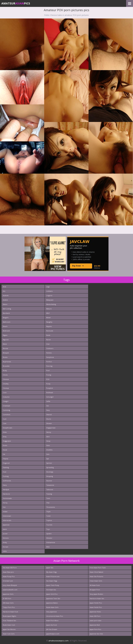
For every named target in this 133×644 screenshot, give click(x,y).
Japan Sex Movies (9, 629)
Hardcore (6, 494)
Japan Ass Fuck (52, 625)
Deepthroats (8, 428)
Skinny (49, 432)
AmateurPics (16, 3)
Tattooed (50, 489)
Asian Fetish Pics (96, 607)
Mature (49, 309)
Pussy (48, 384)
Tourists (49, 525)
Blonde (6, 348)
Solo (48, 454)
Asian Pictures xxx (53, 576)
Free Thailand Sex (9, 621)
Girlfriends (7, 481)
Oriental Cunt (8, 581)
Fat (4, 454)
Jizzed (5, 534)
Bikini (5, 344)
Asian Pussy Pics (9, 576)
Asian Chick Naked (96, 572)
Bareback (6, 313)
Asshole (6, 295)
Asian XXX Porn (95, 616)
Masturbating (51, 304)
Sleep (48, 441)
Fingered (6, 463)
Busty (5, 370)
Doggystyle (7, 441)
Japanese (6, 525)
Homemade (7, 498)
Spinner (49, 463)
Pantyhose (50, 357)
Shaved (49, 415)
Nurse (48, 340)
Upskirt (49, 534)
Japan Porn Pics (95, 629)
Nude (48, 335)
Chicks (5, 375)
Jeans (5, 529)
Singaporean (51, 428)
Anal (4, 287)
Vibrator (49, 538)
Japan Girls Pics (52, 594)
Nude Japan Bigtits (9, 616)
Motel (48, 318)
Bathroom (7, 322)
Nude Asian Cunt (9, 625)
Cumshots (7, 415)
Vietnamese (51, 542)
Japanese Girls (8, 594)
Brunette (6, 366)
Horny (5, 503)
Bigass (5, 335)
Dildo (5, 432)
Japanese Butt (95, 625)
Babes (5, 304)
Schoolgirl (50, 397)
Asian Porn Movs (52, 621)
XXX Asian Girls (8, 603)
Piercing (49, 366)
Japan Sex (50, 568)
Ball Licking (7, 309)
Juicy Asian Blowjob (10, 585)
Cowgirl (6, 401)
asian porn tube (96, 621)
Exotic (5, 445)
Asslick (5, 300)
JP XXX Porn (7, 598)
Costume (6, 397)
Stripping (50, 476)
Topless (49, 520)
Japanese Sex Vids (96, 634)
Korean (6, 547)
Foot (5, 472)
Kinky (5, 542)
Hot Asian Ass (51, 590)
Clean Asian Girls (96, 581)
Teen (48, 498)
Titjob (48, 512)
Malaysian (50, 300)
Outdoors (50, 348)
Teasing (49, 494)
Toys (48, 529)
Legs (48, 287)
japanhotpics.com (53, 634)
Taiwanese (50, 485)
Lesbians (49, 291)
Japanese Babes (52, 603)
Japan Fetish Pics (96, 603)
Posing (49, 375)
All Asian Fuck (95, 585)
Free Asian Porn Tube (98, 568)
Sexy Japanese (51, 612)
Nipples (49, 326)
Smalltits (49, 450)
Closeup (6, 388)
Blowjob (6, 353)
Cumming (6, 410)
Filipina (6, 459)
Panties (49, 353)
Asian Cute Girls (9, 634)
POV (48, 379)
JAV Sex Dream (52, 629)
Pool (48, 370)
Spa (48, 459)
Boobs (5, 357)
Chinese (6, 379)
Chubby (6, 384)
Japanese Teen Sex (53, 598)
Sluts (48, 445)
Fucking (6, 476)
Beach (5, 326)
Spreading (50, 467)
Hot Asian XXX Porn (10, 568)
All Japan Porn (95, 590)
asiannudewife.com (10, 590)
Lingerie (49, 295)
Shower (49, 423)
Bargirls (6, 318)
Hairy (5, 485)
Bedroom (6, 331)
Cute (5, 423)
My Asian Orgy (51, 572)
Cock (5, 392)
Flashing (6, 467)
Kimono (6, 538)
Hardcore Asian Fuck (10, 612)
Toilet (48, 516)
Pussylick (50, 388)
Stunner (49, 481)
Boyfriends (7, 362)
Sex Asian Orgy (52, 581)
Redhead (50, 392)
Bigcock (6, 340)
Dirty (5, 437)
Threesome (51, 507)
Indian (5, 512)
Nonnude (50, 331)
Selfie (48, 401)
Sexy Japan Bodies (96, 594)
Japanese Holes (95, 612)
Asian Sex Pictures (96, 576)
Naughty (49, 322)
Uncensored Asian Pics (55, 616)
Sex (48, 406)
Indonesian (7, 516)
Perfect (49, 362)
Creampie (7, 406)
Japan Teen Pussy (53, 585)
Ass (4, 291)
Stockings (50, 472)
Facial (5, 450)
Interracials (7, 520)
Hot (4, 507)
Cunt (5, 419)
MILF (48, 313)
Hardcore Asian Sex (97, 598)
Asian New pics (8, 572)
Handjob (6, 489)
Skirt (48, 437)
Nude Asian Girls (52, 607)
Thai (48, 503)
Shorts (49, 419)
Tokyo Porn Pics (9, 607)
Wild (48, 547)
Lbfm (5, 551)
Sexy (48, 410)
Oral (48, 344)
